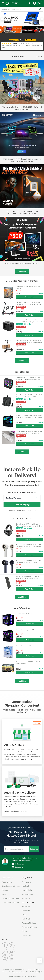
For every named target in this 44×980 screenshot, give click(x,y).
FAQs (24, 915)
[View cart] (40, 3)
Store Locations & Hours (11, 886)
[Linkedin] (12, 960)
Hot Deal (25, 886)
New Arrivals (27, 890)
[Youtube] (12, 954)
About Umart (7, 882)
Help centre (20, 864)
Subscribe (34, 849)
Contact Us (26, 935)
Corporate (26, 911)
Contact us (19, 867)
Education (26, 907)
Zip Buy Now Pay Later (10, 898)
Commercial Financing (11, 902)
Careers (5, 890)
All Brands (26, 898)
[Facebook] (5, 948)
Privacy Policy (30, 976)
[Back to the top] (40, 960)
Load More (22, 271)
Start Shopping (22, 505)
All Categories (28, 894)
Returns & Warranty (30, 927)
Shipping (26, 931)
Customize (30, 624)
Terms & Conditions (16, 976)
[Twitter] (12, 948)
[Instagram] (5, 960)
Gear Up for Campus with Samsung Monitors (22, 263)
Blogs (4, 894)
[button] (2, 19)
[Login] (34, 3)
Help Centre (27, 919)
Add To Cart (30, 297)
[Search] (40, 9)
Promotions (26, 882)
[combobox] (22, 9)
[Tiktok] (5, 954)
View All (39, 57)
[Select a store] (29, 3)
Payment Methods (29, 923)
